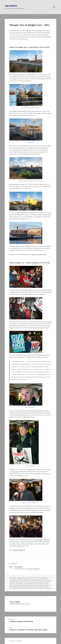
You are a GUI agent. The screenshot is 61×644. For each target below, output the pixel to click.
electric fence (48, 580)
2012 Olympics (13, 579)
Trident (31, 588)
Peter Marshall (21, 577)
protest (24, 587)
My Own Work (38, 577)
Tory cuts (19, 588)
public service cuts (30, 587)
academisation (20, 579)
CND (21, 580)
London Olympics (40, 584)
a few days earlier (14, 472)
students (15, 588)
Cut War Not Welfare (36, 580)
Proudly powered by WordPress (16, 641)
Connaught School (27, 580)
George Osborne (19, 582)
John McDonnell (46, 582)
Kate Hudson (12, 584)
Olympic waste (42, 585)
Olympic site (35, 585)
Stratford (42, 587)
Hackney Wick (38, 582)
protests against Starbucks (41, 540)
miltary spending (20, 585)
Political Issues (45, 577)
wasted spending (47, 588)
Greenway (32, 582)
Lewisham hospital (27, 584)
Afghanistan (27, 579)
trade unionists (25, 588)
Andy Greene (33, 579)
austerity (11, 580)
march (15, 585)
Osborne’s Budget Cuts (19, 550)
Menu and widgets (54, 9)
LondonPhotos (30, 577)
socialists (37, 587)
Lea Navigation (19, 584)
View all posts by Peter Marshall (32, 569)
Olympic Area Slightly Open (39, 254)
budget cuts (16, 580)
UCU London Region (38, 588)
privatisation (19, 587)
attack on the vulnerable (42, 579)
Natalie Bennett (28, 585)
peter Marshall (13, 587)
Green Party (27, 582)
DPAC (43, 580)
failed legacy (12, 582)
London (34, 584)
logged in (18, 604)
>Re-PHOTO (11, 6)
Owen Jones (48, 585)
